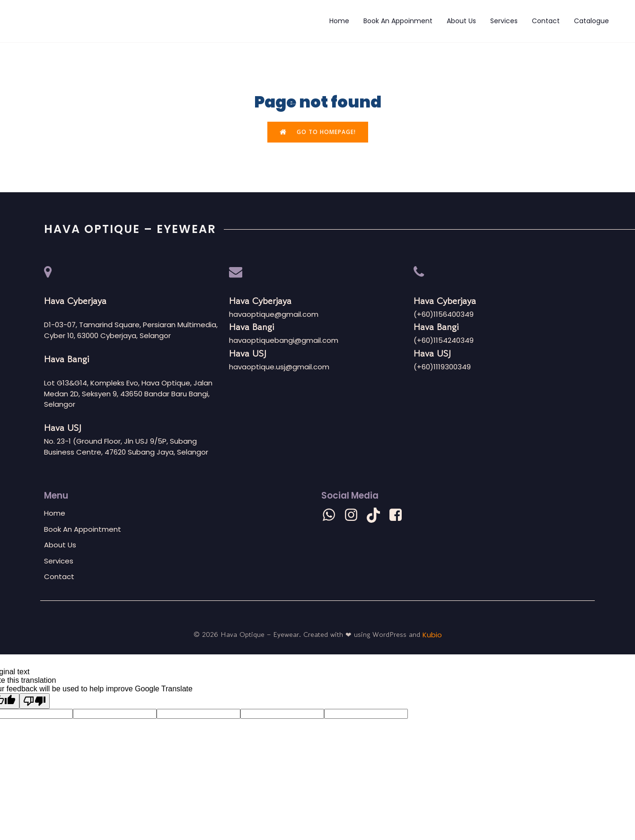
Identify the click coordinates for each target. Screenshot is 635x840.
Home (339, 21)
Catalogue (591, 21)
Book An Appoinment (398, 21)
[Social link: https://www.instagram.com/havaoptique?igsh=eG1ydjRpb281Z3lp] (355, 516)
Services (504, 21)
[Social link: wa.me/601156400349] (332, 516)
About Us (461, 21)
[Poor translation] (35, 702)
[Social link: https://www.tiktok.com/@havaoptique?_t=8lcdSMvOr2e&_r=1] (377, 516)
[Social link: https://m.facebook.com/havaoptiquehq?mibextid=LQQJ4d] (399, 516)
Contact (546, 21)
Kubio (432, 635)
